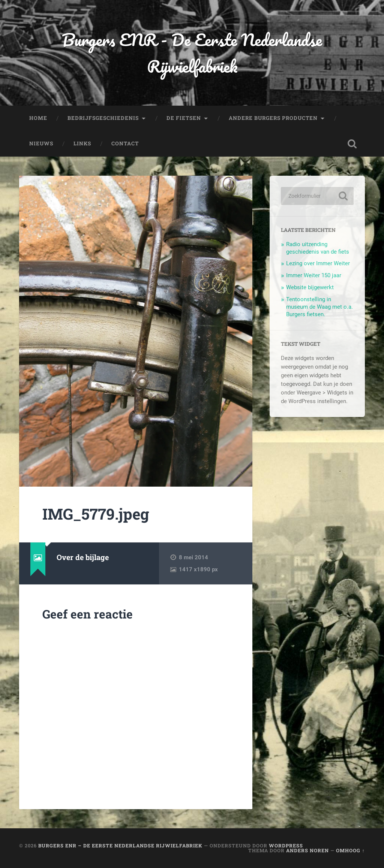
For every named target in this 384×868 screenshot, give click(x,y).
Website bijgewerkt (310, 287)
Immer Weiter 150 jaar (314, 275)
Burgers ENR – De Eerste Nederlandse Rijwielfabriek (120, 846)
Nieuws (41, 143)
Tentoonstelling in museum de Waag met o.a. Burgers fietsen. (319, 307)
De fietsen (184, 118)
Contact (125, 143)
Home (38, 118)
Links (82, 143)
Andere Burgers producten (273, 118)
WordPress (286, 846)
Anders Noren (307, 850)
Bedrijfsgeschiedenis (103, 118)
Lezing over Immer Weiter (318, 263)
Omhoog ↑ (350, 850)
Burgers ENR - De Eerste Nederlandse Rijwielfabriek (192, 53)
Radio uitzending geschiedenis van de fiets (318, 248)
